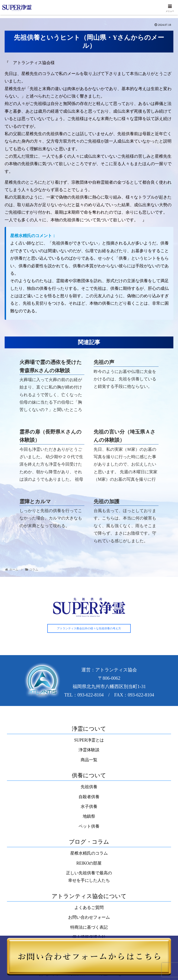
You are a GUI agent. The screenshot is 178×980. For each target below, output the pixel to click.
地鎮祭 (89, 817)
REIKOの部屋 (89, 863)
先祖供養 (89, 787)
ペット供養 (89, 826)
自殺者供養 (89, 797)
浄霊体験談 (89, 750)
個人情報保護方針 (89, 937)
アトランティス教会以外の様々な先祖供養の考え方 (89, 629)
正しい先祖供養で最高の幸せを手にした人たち (89, 877)
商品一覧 (89, 760)
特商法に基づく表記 (89, 928)
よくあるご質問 (89, 908)
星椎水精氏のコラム (89, 853)
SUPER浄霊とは (89, 740)
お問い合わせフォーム (89, 918)
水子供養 (89, 807)
